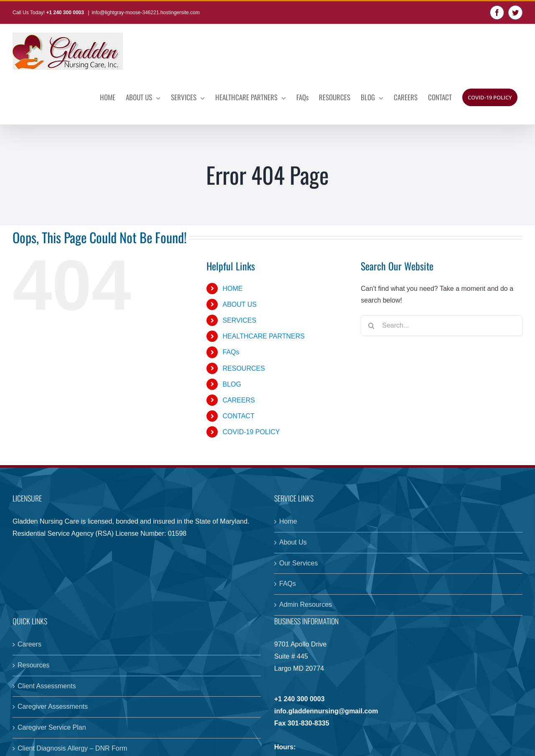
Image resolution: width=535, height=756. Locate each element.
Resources (33, 665)
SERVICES (240, 320)
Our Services (298, 563)
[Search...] (442, 326)
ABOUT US (240, 304)
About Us (293, 542)
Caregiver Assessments (53, 706)
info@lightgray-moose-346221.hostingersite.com (145, 13)
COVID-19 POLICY (251, 432)
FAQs (231, 352)
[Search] (371, 326)
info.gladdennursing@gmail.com (326, 711)
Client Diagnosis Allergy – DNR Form (72, 748)
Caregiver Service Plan (52, 727)
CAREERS (239, 400)
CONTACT (239, 416)
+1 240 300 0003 (66, 13)
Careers (29, 644)
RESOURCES (244, 368)
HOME (233, 289)
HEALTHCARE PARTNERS (264, 336)
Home (288, 521)
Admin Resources (306, 605)
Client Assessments (47, 686)
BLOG (232, 384)
